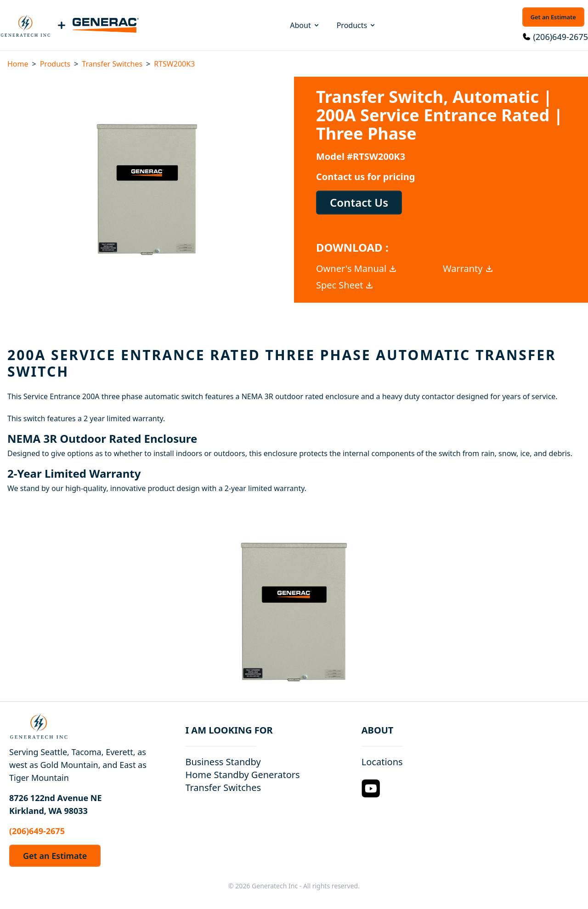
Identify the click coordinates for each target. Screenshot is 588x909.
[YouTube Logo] (371, 788)
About (305, 25)
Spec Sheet (345, 285)
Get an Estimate (553, 17)
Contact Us (359, 202)
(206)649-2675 (560, 37)
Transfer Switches (112, 64)
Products (357, 25)
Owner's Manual (357, 268)
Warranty (468, 268)
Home (18, 64)
